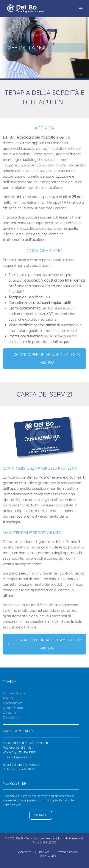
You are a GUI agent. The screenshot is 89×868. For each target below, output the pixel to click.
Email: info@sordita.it (17, 757)
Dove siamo (11, 717)
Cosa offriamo (13, 708)
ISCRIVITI (41, 815)
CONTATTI (25, 852)
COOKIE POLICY (68, 852)
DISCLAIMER (48, 856)
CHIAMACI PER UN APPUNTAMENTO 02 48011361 (44, 358)
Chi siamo (10, 713)
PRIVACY (45, 852)
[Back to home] (25, 8)
